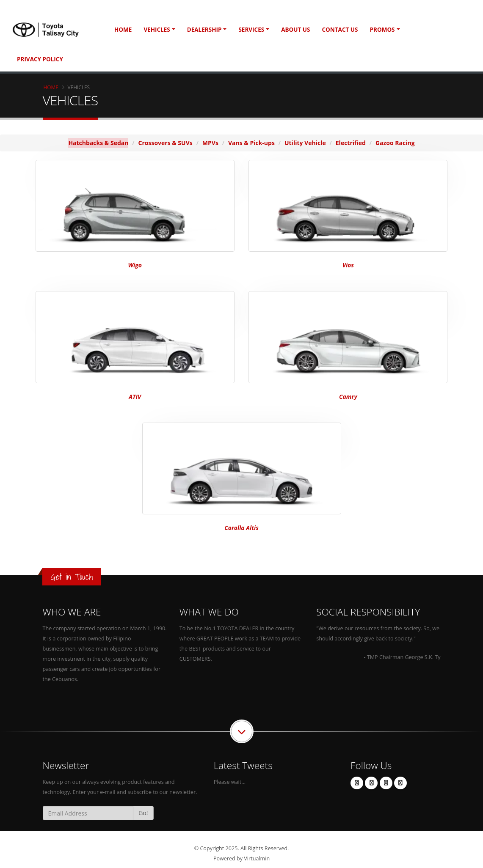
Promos (382, 30)
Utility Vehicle (305, 143)
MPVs (210, 143)
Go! (143, 813)
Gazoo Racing (395, 143)
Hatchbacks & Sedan (98, 143)
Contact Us (340, 30)
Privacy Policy (40, 59)
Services (251, 30)
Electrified (351, 143)
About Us (295, 30)
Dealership (204, 30)
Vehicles (157, 30)
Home (123, 30)
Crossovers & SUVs (166, 143)
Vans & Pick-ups (251, 143)
